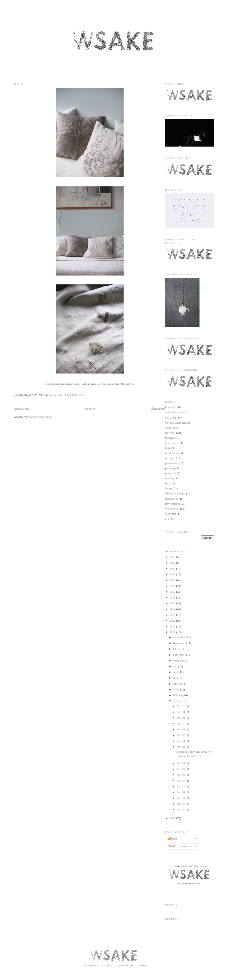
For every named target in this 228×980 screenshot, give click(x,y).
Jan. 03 (181, 810)
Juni (176, 672)
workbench (172, 509)
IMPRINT (171, 919)
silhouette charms (175, 493)
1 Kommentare (75, 395)
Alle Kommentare (180, 846)
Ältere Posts (158, 409)
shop (168, 488)
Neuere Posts (21, 409)
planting (170, 468)
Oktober (178, 649)
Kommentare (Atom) (40, 417)
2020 (173, 574)
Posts (173, 839)
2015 (173, 603)
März (177, 689)
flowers (170, 433)
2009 (173, 818)
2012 (173, 621)
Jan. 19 (181, 747)
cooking (170, 418)
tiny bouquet (172, 504)
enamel (169, 428)
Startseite (90, 409)
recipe (169, 483)
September (180, 655)
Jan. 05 (181, 804)
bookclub (171, 407)
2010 (173, 632)
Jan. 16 (181, 769)
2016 (173, 597)
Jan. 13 (181, 781)
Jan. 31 (181, 706)
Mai (176, 678)
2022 (173, 563)
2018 (173, 586)
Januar (177, 701)
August (178, 660)
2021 (173, 569)
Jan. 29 (181, 718)
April (177, 684)
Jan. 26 (181, 729)
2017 (173, 592)
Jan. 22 (181, 735)
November (180, 643)
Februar (178, 695)
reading (170, 478)
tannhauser (171, 499)
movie (169, 448)
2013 (173, 615)
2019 (173, 580)
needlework (172, 453)
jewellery (171, 443)
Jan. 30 (181, 712)
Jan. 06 (181, 798)
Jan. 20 (181, 741)
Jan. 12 (181, 786)
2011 (173, 626)
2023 (173, 557)
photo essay (172, 463)
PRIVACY (171, 905)
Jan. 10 (181, 792)
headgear (170, 438)
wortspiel (171, 514)
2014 (173, 609)
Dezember (180, 637)
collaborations (173, 412)
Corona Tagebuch (175, 423)
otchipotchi (172, 458)
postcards (171, 473)
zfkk (168, 519)
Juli (176, 666)
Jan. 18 (181, 763)
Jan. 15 (181, 775)
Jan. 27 (181, 724)
